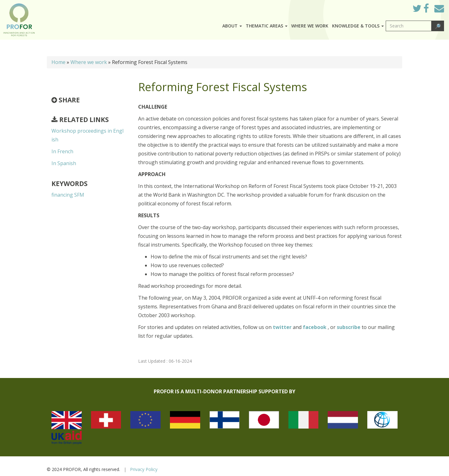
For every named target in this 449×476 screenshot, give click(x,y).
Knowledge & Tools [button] (358, 26)
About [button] (232, 26)
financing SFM (68, 195)
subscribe (349, 327)
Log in (399, 7)
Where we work (310, 26)
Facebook (431, 10)
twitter (283, 327)
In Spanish (64, 163)
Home (58, 62)
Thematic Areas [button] (267, 26)
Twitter (422, 10)
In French (62, 151)
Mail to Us (439, 8)
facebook (315, 327)
